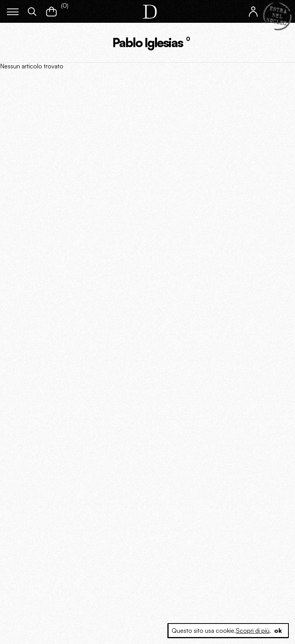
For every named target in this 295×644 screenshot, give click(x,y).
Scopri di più (253, 630)
